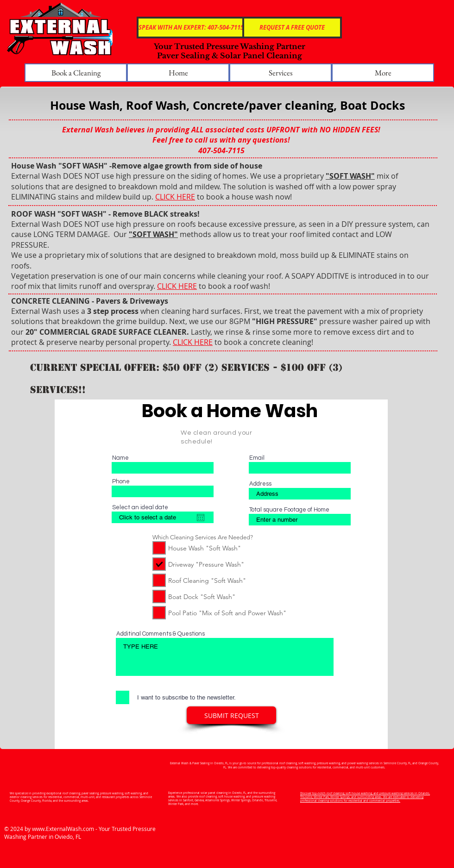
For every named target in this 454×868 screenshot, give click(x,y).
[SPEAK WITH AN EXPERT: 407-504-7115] (191, 28)
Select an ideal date (140, 508)
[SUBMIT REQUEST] (231, 715)
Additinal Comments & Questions (161, 634)
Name (120, 458)
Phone (121, 482)
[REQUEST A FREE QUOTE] (292, 28)
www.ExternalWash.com (63, 829)
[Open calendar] (201, 518)
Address (260, 484)
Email (257, 458)
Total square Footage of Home (289, 510)
